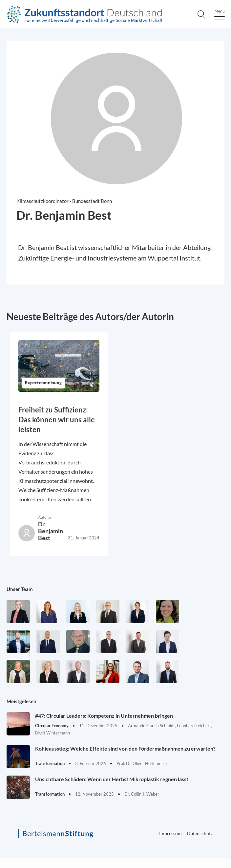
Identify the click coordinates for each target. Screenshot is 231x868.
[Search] (201, 14)
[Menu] (220, 14)
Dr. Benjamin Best (51, 531)
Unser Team (20, 589)
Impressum (170, 833)
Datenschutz (200, 833)
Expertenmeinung (43, 383)
